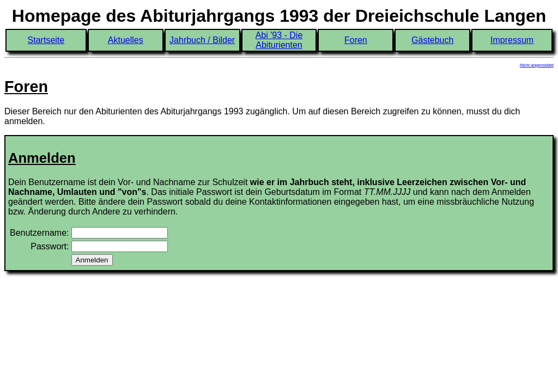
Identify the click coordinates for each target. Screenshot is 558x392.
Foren (356, 40)
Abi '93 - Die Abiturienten (279, 40)
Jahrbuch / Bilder (202, 40)
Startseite (46, 40)
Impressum (512, 40)
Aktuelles (126, 40)
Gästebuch (432, 40)
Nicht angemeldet (537, 65)
